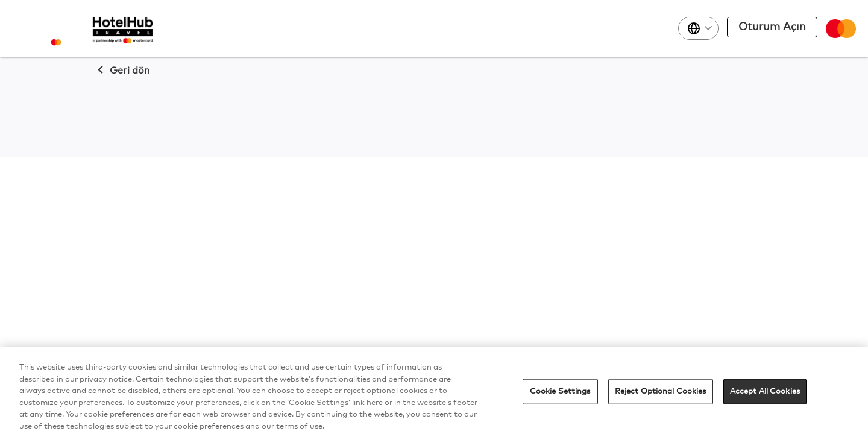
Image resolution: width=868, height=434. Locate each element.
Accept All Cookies (765, 394)
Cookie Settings (560, 394)
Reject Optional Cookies (661, 394)
